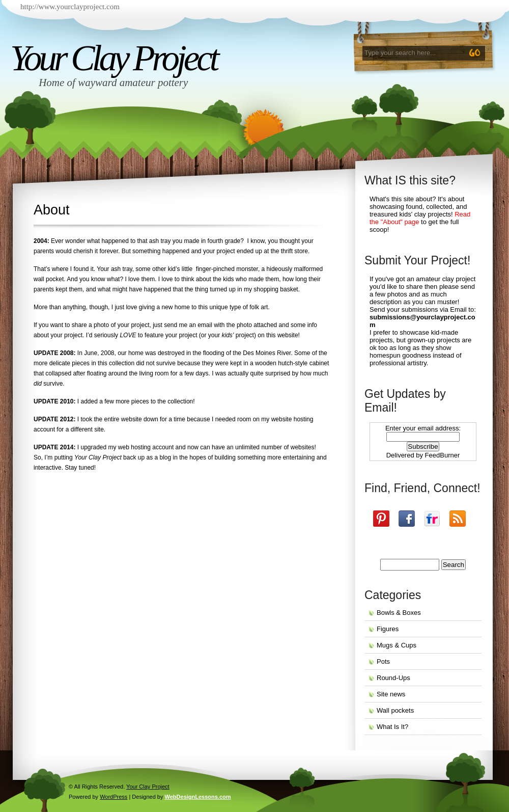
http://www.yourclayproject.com (70, 7)
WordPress (114, 797)
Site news (391, 694)
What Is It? (392, 727)
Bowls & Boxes (399, 613)
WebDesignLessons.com (198, 797)
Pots (383, 661)
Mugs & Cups (397, 645)
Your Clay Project (114, 58)
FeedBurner (443, 455)
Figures (388, 629)
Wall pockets (395, 710)
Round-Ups (393, 678)
